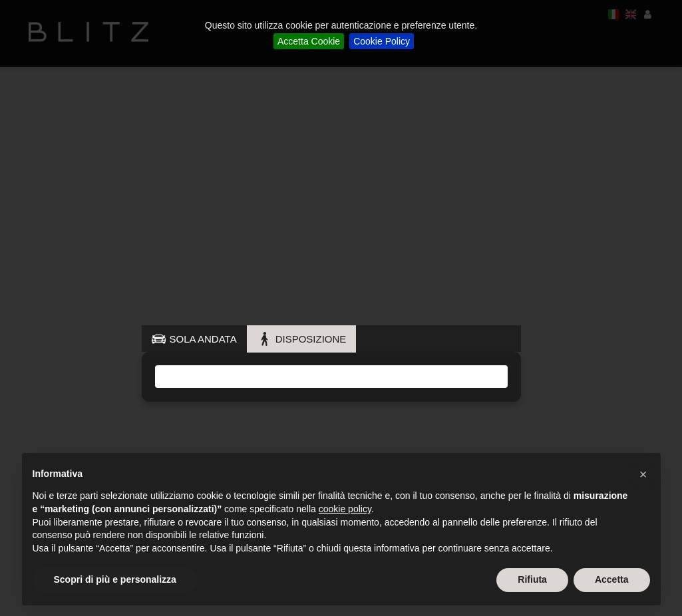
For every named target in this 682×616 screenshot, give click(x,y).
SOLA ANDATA (203, 339)
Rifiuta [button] (532, 579)
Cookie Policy (382, 41)
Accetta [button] (612, 579)
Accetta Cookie (309, 41)
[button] (643, 474)
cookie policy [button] (345, 509)
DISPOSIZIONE (311, 339)
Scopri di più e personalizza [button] (115, 579)
